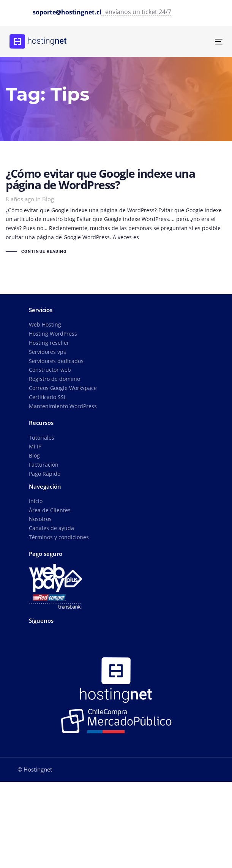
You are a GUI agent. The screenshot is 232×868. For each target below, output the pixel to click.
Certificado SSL (48, 397)
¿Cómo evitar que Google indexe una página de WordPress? (116, 212)
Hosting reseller (49, 343)
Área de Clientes (50, 510)
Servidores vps (47, 352)
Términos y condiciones (59, 537)
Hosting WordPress (53, 334)
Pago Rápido (45, 474)
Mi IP (35, 446)
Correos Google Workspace (63, 388)
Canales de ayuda (51, 528)
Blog (48, 199)
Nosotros (40, 519)
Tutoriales (42, 438)
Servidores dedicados (56, 361)
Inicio (36, 501)
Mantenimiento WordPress (63, 406)
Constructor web (50, 370)
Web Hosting (45, 324)
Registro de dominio (54, 379)
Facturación (44, 465)
